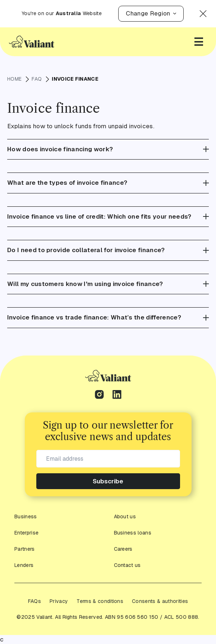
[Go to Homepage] (32, 41)
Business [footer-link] (25, 517)
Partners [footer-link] (24, 549)
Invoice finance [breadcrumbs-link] (75, 79)
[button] (148, 14)
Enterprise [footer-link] (26, 533)
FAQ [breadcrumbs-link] (37, 79)
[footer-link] (108, 376)
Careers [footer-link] (123, 549)
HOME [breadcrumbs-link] (15, 79)
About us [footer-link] (125, 517)
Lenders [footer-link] (24, 565)
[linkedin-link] (117, 395)
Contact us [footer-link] (127, 565)
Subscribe (108, 481)
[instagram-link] (99, 395)
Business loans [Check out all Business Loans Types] (132, 533)
